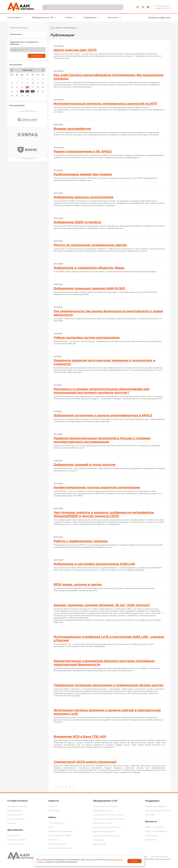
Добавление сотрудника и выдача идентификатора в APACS (103, 415)
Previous (27, 111)
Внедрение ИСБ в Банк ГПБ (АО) (80, 736)
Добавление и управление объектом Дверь (89, 268)
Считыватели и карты (103, 823)
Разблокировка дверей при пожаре (83, 174)
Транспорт (53, 840)
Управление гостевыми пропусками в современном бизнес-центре (109, 685)
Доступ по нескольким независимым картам (90, 245)
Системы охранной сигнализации (108, 815)
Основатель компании (18, 806)
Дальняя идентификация (104, 831)
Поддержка (90, 17)
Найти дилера (152, 835)
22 (22, 92)
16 (27, 87)
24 (33, 92)
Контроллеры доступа (103, 811)
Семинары (150, 815)
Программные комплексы (105, 806)
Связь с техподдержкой (156, 831)
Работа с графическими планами (81, 541)
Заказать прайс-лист (159, 17)
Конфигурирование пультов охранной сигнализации (97, 487)
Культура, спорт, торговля (60, 848)
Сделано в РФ (99, 844)
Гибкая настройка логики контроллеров (87, 337)
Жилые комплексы (57, 844)
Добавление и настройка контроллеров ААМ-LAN (94, 564)
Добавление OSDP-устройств (77, 222)
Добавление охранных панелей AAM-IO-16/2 (89, 288)
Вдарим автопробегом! (72, 129)
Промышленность (57, 823)
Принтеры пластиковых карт (106, 836)
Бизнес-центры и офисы (60, 835)
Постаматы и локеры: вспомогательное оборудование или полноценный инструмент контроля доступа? (102, 391)
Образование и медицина (60, 831)
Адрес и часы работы (155, 827)
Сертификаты (14, 835)
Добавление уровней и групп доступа (85, 465)
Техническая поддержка (156, 806)
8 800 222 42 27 (163, 9)
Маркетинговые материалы (158, 811)
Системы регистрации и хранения (109, 819)
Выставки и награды (17, 840)
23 (27, 92)
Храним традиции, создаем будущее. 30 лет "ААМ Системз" (102, 605)
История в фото (15, 811)
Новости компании (19, 28)
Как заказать (151, 840)
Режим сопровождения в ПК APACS (83, 151)
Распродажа (98, 840)
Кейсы (69, 17)
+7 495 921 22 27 (163, 6)
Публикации (16, 34)
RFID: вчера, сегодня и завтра (78, 584)
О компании (14, 17)
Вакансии (12, 823)
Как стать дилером (16, 819)
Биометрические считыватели (107, 827)
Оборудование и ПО (43, 17)
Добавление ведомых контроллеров (83, 197)
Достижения (15, 830)
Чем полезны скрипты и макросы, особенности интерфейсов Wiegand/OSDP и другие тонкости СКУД (104, 514)
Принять (134, 861)
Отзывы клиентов (16, 844)
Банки (51, 827)
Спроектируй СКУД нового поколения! (85, 762)
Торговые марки (15, 815)
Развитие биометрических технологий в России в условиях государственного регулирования (102, 440)
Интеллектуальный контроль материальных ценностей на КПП (105, 104)
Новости (59, 28)
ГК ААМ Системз (17, 801)
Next (27, 159)
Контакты (113, 17)
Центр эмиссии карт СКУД (75, 50)
